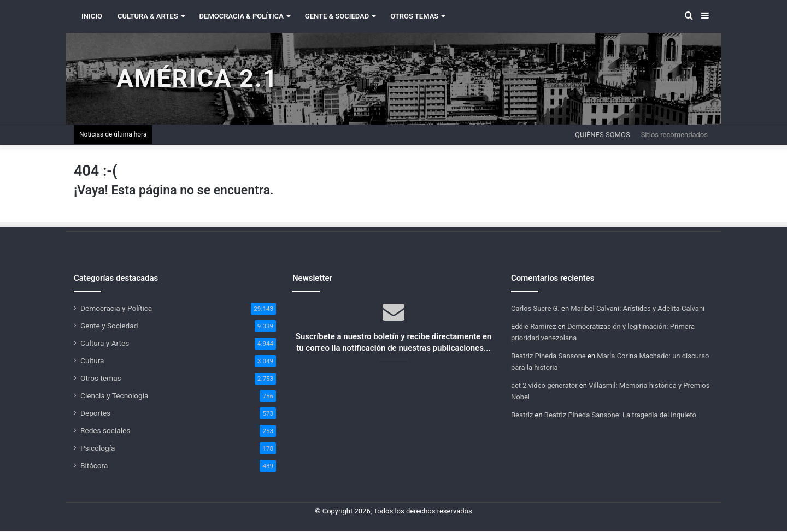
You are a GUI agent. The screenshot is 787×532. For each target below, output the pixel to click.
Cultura (92, 362)
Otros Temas (414, 16)
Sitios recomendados (674, 136)
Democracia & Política (242, 16)
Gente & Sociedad (337, 16)
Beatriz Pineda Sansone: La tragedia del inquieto (620, 416)
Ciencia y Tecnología (114, 397)
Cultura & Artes (148, 16)
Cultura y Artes (105, 344)
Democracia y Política (116, 309)
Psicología (98, 449)
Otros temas (101, 379)
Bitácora (94, 466)
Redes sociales (105, 431)
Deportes (95, 414)
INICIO (92, 16)
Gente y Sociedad (109, 327)
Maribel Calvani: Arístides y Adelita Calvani (638, 309)
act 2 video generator (544, 386)
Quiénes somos (603, 136)
